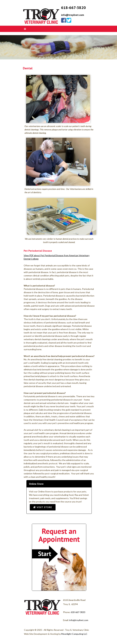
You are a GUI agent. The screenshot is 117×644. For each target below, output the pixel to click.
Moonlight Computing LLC (74, 634)
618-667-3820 (78, 612)
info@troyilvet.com (73, 15)
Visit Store (43, 507)
